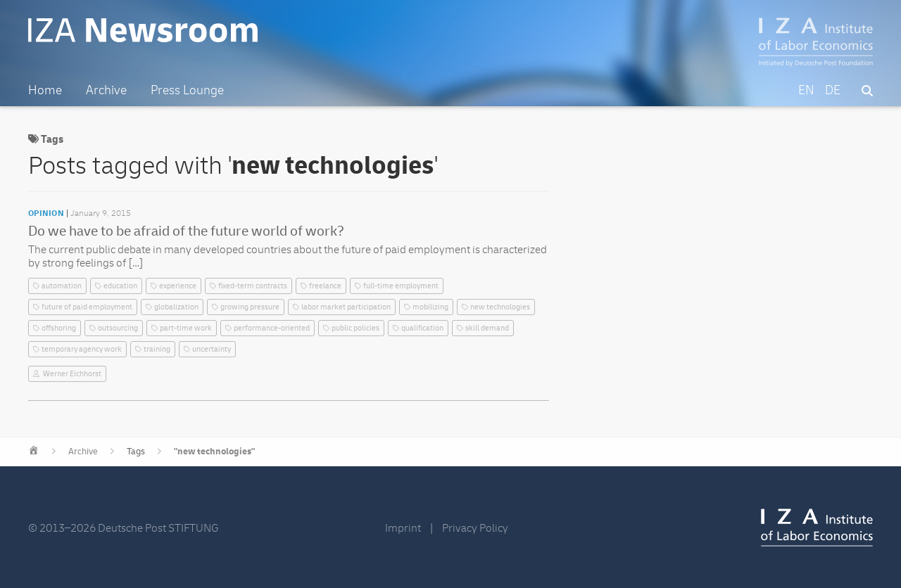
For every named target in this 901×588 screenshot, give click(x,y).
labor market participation (346, 307)
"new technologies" (214, 452)
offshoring (59, 328)
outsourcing (118, 328)
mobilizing (430, 307)
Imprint (403, 528)
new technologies (500, 307)
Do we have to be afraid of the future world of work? (186, 231)
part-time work (186, 328)
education (120, 286)
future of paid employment (87, 307)
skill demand (487, 328)
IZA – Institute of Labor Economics (816, 42)
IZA (817, 528)
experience (178, 286)
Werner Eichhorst (72, 374)
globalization (176, 307)
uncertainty (212, 349)
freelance (325, 286)
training (157, 349)
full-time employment (401, 286)
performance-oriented (272, 328)
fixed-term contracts (253, 286)
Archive (83, 452)
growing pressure (250, 307)
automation (62, 286)
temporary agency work (82, 349)
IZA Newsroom (143, 30)
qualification (422, 328)
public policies (355, 328)
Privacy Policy (475, 528)
